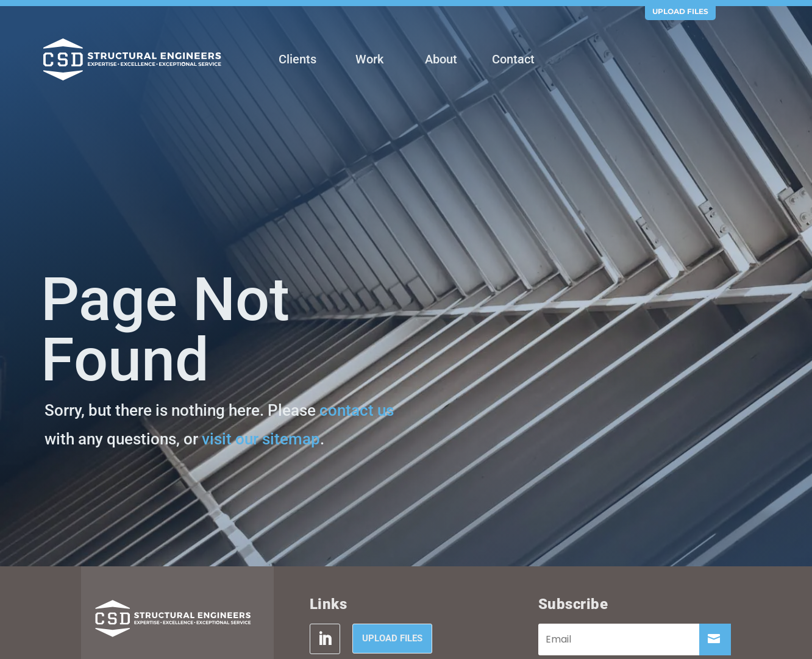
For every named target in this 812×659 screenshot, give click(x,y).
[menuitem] (297, 61)
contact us (357, 410)
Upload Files (680, 11)
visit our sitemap (261, 439)
